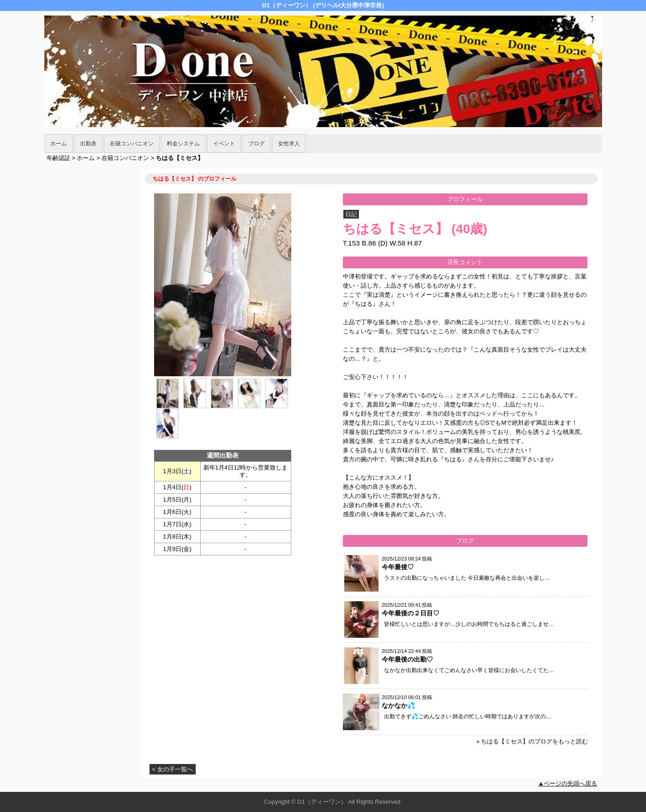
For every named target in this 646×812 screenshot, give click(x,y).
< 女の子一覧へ (173, 769)
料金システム (183, 144)
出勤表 (88, 144)
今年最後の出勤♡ (407, 659)
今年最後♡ (398, 567)
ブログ (256, 144)
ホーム (59, 144)
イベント (224, 144)
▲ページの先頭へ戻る (568, 783)
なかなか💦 (398, 705)
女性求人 (289, 144)
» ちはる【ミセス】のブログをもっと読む (532, 741)
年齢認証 (59, 158)
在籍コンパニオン (132, 144)
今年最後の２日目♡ (411, 613)
